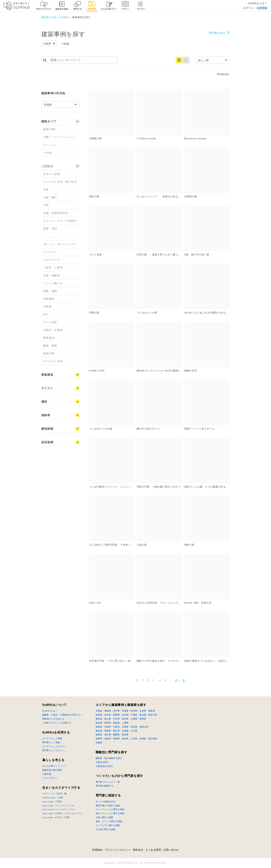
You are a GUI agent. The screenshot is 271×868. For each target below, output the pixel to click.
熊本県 (125, 739)
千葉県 (134, 715)
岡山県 (116, 731)
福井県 (125, 719)
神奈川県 (153, 715)
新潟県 (99, 719)
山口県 (134, 731)
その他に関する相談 (106, 829)
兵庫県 (125, 727)
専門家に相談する (108, 795)
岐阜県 (99, 723)
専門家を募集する (105, 786)
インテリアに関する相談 (108, 825)
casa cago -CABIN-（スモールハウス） (63, 813)
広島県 (125, 731)
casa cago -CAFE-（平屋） (57, 817)
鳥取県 (99, 731)
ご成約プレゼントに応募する (57, 723)
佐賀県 (108, 739)
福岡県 (99, 739)
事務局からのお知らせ (53, 719)
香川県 (108, 735)
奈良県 (134, 727)
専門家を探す (217, 33)
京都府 (108, 727)
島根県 (108, 731)
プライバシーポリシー (118, 850)
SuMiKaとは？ (50, 711)
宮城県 (125, 711)
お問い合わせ (171, 850)
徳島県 (99, 735)
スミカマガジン (50, 778)
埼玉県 (125, 715)
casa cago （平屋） (53, 802)
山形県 (143, 711)
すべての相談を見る (106, 802)
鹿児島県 (153, 739)
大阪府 (116, 727)
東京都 (143, 715)
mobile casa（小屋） (53, 798)
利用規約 (97, 850)
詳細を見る (137, 91)
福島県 (151, 711)
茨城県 (99, 715)
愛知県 (116, 723)
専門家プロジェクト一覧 (108, 782)
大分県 (134, 739)
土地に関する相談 (105, 817)
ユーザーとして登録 (52, 738)
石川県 (116, 719)
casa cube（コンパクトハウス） (59, 806)
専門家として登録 (51, 742)
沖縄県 (99, 743)
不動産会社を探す (105, 766)
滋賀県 (99, 727)
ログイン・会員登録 (255, 8)
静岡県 (108, 723)
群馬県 (116, 715)
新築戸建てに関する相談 (108, 806)
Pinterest (223, 74)
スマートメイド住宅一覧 (55, 794)
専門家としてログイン (53, 750)
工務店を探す (102, 762)
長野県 (143, 719)
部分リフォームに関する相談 (110, 813)
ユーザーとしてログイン (55, 746)
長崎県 (116, 739)
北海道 (99, 711)
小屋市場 (47, 774)
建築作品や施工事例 (52, 770)
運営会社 (138, 850)
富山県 (108, 719)
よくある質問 (153, 850)
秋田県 (134, 711)
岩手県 (116, 711)
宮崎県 (143, 739)
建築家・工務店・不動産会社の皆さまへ (62, 715)
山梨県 (134, 719)
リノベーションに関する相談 (110, 809)
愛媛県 (116, 735)
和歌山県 (144, 727)
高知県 (125, 735)
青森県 (108, 711)
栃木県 (108, 715)
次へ (178, 680)
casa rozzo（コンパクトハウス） (59, 809)
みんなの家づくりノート (55, 766)
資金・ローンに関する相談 (109, 821)
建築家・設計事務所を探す (109, 758)
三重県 (125, 723)
